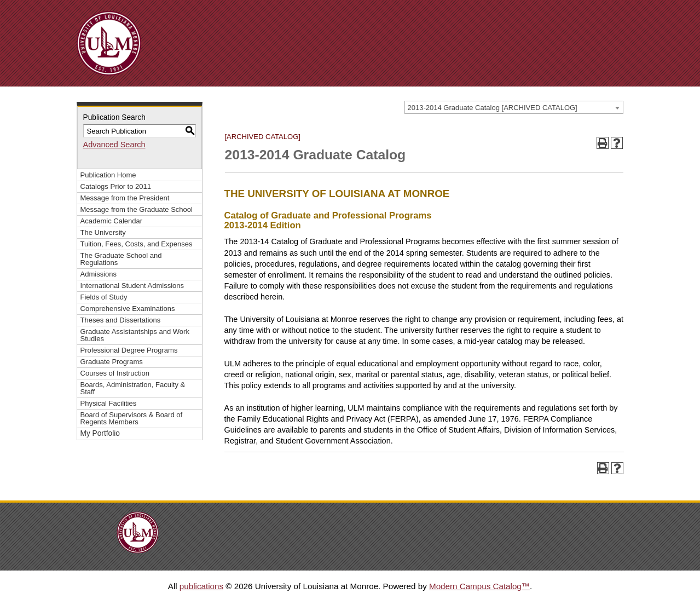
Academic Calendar (112, 221)
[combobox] (514, 107)
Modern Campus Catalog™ (479, 586)
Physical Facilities (109, 403)
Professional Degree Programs (129, 350)
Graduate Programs (112, 362)
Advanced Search (114, 145)
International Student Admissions (132, 286)
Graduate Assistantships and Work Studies (135, 335)
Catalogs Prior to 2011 (116, 186)
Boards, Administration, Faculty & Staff (133, 388)
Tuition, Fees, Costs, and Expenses (137, 244)
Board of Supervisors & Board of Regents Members (132, 418)
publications (201, 586)
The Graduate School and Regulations (121, 259)
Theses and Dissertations (121, 320)
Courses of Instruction (115, 373)
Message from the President (125, 198)
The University (103, 232)
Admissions (99, 274)
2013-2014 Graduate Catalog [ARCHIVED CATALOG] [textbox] (493, 108)
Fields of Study (104, 297)
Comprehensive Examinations (128, 309)
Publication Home (108, 175)
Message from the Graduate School (137, 209)
